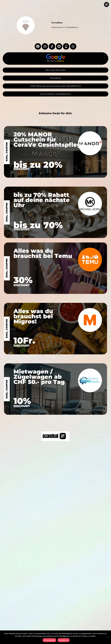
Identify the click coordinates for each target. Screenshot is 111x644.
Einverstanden (49, 640)
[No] (108, 637)
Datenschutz (64, 640)
